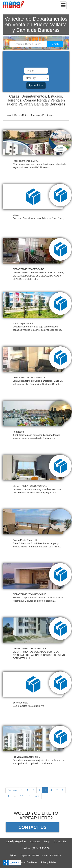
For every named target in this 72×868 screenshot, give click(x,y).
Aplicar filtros (36, 85)
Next (37, 796)
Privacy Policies (49, 862)
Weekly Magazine (16, 841)
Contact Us (60, 841)
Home (9, 115)
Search (55, 44)
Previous (12, 790)
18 (29, 796)
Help (47, 841)
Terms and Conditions (26, 862)
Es (13, 855)
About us (35, 841)
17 (21, 796)
